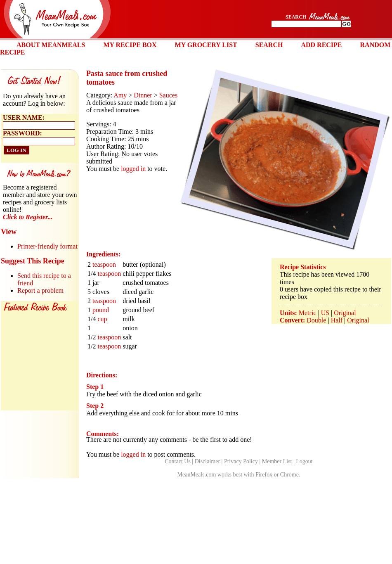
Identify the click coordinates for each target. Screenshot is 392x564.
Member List (277, 461)
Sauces (168, 95)
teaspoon (104, 264)
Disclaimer (207, 461)
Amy (120, 95)
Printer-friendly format (47, 246)
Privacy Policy (241, 461)
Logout (304, 461)
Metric (308, 313)
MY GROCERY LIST (206, 45)
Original (345, 313)
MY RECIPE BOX (130, 45)
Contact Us (178, 461)
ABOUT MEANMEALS (51, 45)
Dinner (143, 95)
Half (337, 320)
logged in (133, 169)
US (325, 313)
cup (102, 319)
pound (101, 310)
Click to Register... (28, 217)
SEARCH (269, 45)
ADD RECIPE (321, 45)
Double (316, 320)
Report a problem (40, 290)
